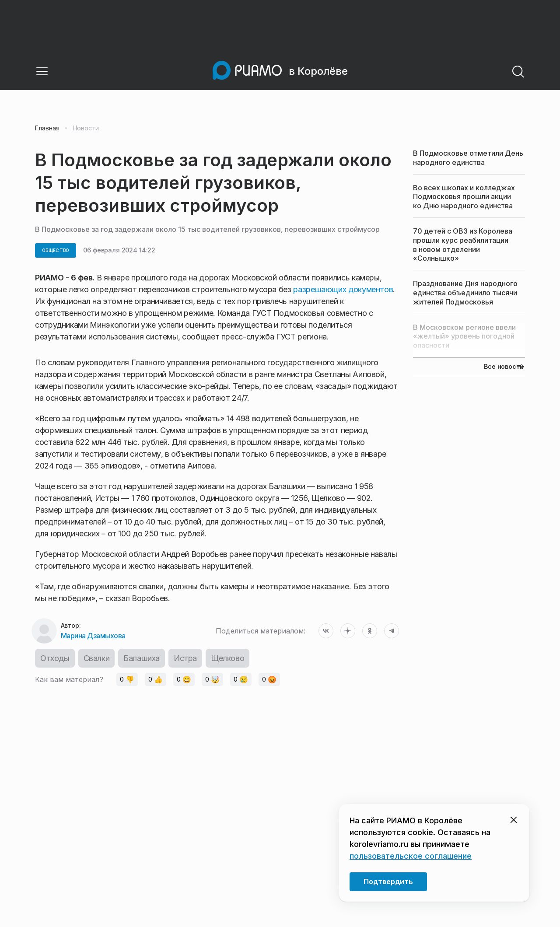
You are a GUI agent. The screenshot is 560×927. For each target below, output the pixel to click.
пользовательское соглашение (411, 856)
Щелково (227, 658)
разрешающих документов (343, 289)
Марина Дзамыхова (93, 636)
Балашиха (142, 658)
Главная (47, 128)
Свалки (97, 658)
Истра (185, 658)
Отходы (55, 658)
